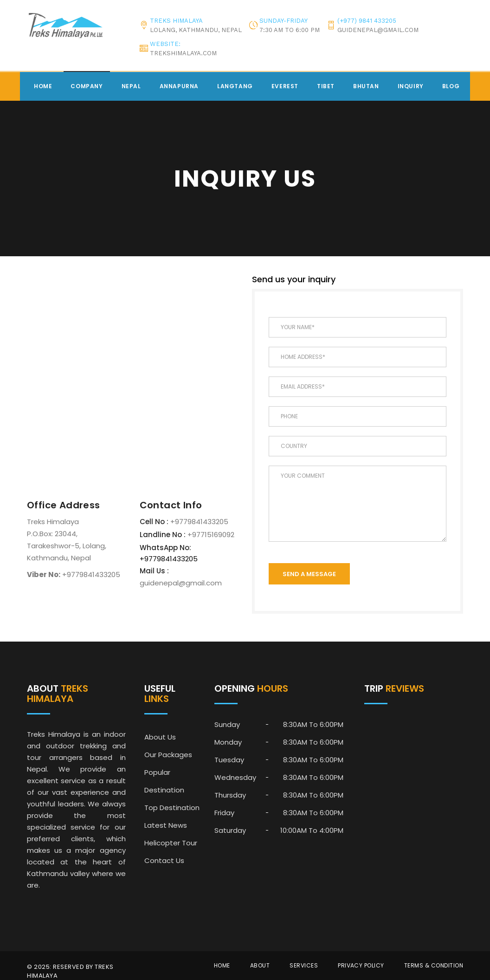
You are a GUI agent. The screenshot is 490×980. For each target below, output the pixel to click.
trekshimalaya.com (183, 53)
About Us (160, 737)
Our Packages (168, 755)
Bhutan (366, 86)
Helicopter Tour (171, 843)
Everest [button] (285, 86)
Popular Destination (164, 781)
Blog (451, 86)
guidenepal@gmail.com (378, 30)
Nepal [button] (131, 86)
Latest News (166, 825)
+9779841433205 (198, 522)
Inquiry (411, 86)
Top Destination (172, 808)
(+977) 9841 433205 (367, 21)
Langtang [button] (235, 86)
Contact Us (164, 860)
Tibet (326, 86)
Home (43, 86)
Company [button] (87, 86)
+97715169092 (210, 535)
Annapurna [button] (179, 86)
